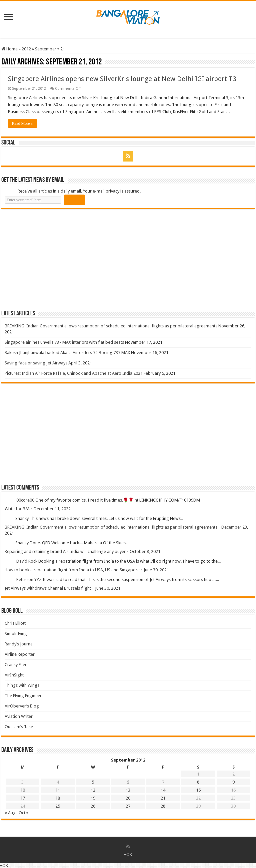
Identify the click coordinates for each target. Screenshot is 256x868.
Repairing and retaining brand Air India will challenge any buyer (65, 551)
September (46, 49)
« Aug (10, 813)
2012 (26, 49)
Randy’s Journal (19, 644)
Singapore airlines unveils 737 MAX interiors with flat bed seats (64, 342)
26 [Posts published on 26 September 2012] (93, 806)
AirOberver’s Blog (22, 706)
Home (9, 49)
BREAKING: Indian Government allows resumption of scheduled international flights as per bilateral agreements (111, 326)
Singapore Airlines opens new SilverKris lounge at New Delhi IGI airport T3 (122, 79)
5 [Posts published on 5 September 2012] (93, 782)
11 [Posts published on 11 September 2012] (58, 790)
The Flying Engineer (23, 696)
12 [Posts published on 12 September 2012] (93, 790)
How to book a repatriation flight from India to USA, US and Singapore (72, 570)
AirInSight (14, 675)
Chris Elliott (15, 623)
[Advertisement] (51, 259)
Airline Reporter (20, 654)
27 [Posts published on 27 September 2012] (128, 806)
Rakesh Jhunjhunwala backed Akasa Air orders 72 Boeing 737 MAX (67, 353)
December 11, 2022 (52, 509)
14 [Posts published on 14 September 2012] (163, 790)
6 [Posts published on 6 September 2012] (128, 782)
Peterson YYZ (29, 580)
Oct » (23, 813)
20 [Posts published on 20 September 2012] (128, 798)
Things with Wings (22, 685)
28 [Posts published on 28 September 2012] (163, 806)
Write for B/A (17, 509)
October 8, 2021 (145, 551)
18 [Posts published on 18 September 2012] (58, 798)
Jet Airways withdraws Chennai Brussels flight (48, 588)
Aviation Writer (19, 716)
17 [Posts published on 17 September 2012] (23, 798)
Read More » (22, 123)
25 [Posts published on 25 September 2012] (58, 806)
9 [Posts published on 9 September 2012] (233, 782)
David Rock (27, 561)
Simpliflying (16, 634)
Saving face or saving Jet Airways (36, 363)
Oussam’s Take (19, 727)
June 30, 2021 (156, 570)
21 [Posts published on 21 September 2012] (163, 798)
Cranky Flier (16, 665)
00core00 (25, 500)
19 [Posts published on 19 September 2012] (93, 798)
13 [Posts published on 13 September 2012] (128, 790)
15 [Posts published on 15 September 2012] (198, 790)
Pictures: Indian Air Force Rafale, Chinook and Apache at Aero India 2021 (74, 373)
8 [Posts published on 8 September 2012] (198, 782)
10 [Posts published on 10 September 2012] (23, 790)
